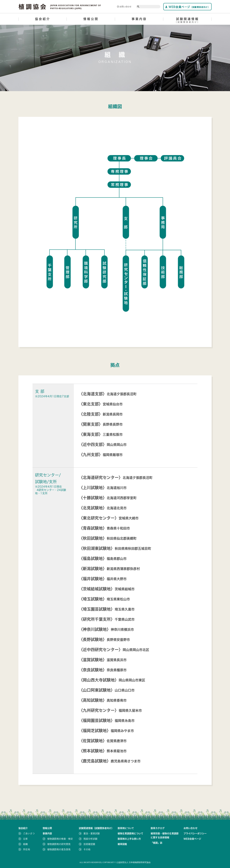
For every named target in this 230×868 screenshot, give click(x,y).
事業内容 (139, 19)
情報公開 (91, 19)
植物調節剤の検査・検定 (60, 839)
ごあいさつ (29, 833)
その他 (87, 849)
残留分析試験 (90, 839)
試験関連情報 (187, 21)
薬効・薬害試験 (92, 833)
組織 (25, 844)
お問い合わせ (124, 7)
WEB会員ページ (187, 7)
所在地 (27, 849)
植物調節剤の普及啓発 (59, 849)
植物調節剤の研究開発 (59, 844)
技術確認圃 (89, 844)
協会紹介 (43, 19)
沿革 (25, 839)
